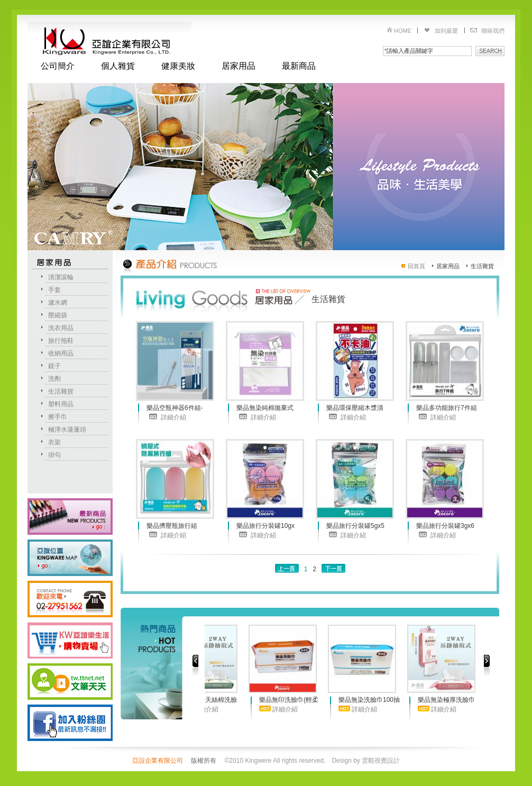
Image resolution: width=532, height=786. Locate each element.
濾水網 (58, 303)
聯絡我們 (493, 31)
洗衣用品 (61, 328)
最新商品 (299, 66)
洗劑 (54, 379)
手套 (54, 290)
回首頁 (416, 266)
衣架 (54, 442)
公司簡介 (58, 66)
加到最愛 (446, 31)
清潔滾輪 (61, 277)
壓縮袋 (58, 315)
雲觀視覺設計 (381, 761)
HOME (403, 31)
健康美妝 (178, 66)
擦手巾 (58, 417)
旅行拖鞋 (61, 341)
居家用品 (239, 66)
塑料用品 (61, 404)
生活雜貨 (61, 391)
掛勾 (54, 455)
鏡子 (54, 366)
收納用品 (61, 353)
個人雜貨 (118, 66)
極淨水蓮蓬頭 (67, 429)
